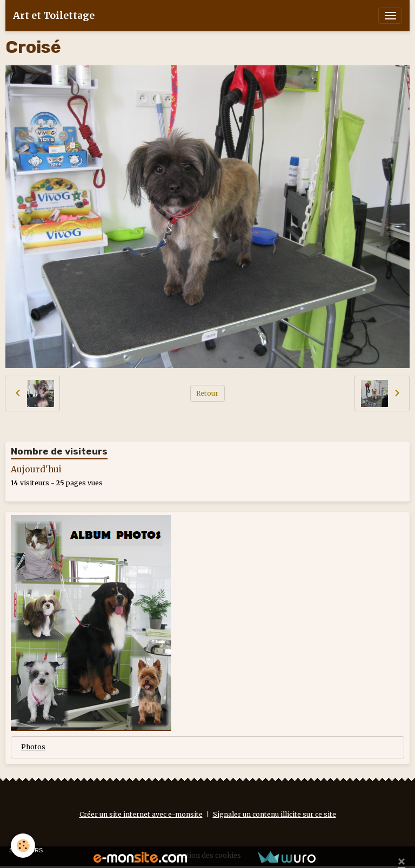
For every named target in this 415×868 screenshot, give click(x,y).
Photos (33, 747)
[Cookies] (23, 846)
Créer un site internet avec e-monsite (141, 814)
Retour (207, 393)
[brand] (54, 16)
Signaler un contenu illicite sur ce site (275, 814)
